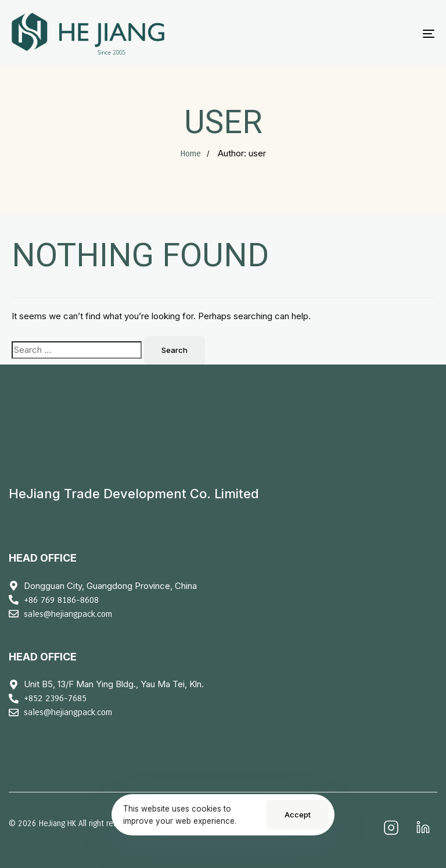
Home (190, 153)
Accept (298, 815)
